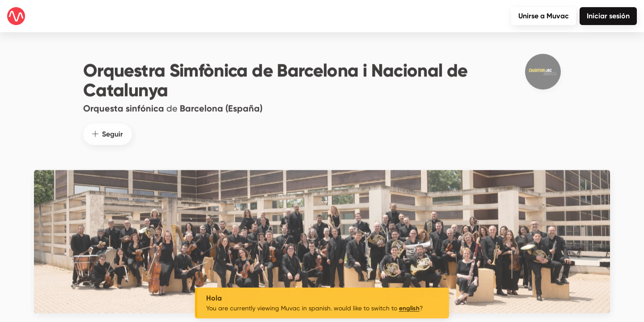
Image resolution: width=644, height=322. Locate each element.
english (409, 308)
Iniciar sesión (608, 16)
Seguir (108, 131)
